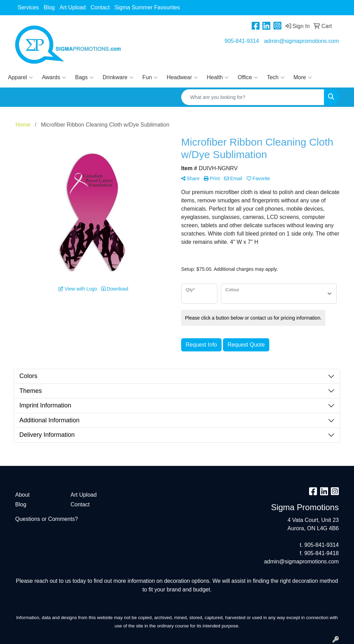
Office (248, 77)
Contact (100, 7)
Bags (84, 77)
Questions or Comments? (46, 519)
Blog (49, 7)
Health (218, 77)
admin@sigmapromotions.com (301, 41)
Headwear (182, 77)
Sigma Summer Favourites (147, 7)
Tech (276, 77)
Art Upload (73, 7)
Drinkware (118, 77)
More (303, 77)
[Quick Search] (253, 97)
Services (28, 7)
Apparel (20, 77)
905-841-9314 (242, 41)
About (22, 495)
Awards (54, 77)
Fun (150, 77)
